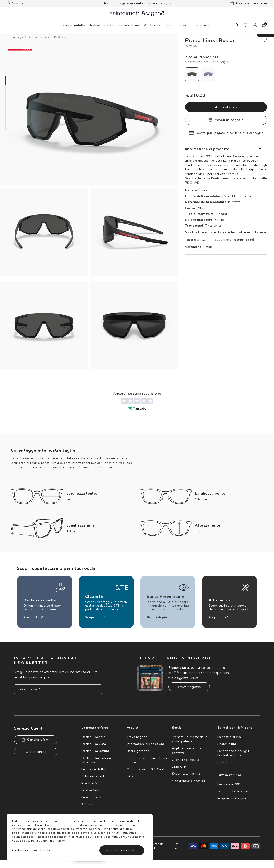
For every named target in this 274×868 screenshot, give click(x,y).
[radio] (192, 74)
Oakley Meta (91, 790)
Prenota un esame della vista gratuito (190, 739)
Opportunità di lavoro (233, 791)
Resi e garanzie (138, 751)
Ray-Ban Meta (92, 783)
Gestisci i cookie (25, 850)
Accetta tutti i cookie (122, 850)
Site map (177, 846)
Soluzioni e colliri (94, 776)
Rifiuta (45, 850)
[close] (264, 40)
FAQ (130, 776)
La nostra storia (229, 737)
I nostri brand (91, 797)
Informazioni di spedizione (146, 744)
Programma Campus (232, 798)
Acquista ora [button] (226, 107)
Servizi (183, 25)
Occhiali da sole (93, 737)
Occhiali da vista (94, 744)
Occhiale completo (186, 760)
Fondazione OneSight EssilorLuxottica (233, 753)
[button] (264, 25)
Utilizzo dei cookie (156, 846)
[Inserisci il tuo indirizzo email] (58, 689)
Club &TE (179, 767)
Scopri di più (245, 240)
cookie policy (21, 841)
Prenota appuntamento (248, 3)
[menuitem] (73, 25)
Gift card (88, 805)
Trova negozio (19, 3)
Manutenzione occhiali (189, 781)
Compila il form (36, 740)
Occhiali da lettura (95, 751)
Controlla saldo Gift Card (145, 769)
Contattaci (225, 762)
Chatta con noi (37, 752)
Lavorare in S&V (230, 784)
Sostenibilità (227, 744)
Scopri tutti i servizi (186, 774)
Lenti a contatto (93, 769)
